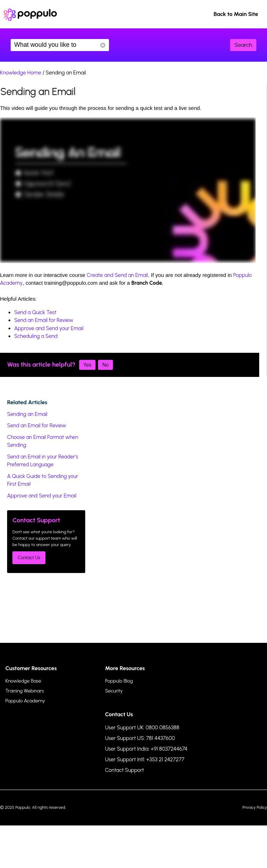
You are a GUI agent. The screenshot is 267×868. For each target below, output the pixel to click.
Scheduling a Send (36, 336)
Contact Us (29, 558)
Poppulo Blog (119, 681)
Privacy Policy (255, 807)
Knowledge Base (23, 681)
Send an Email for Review (44, 320)
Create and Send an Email (117, 275)
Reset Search (103, 45)
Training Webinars (24, 691)
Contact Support (125, 770)
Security (114, 691)
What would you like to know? (60, 45)
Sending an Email (27, 414)
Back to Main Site (236, 14)
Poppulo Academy (25, 701)
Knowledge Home (21, 73)
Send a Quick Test (35, 312)
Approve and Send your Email (49, 328)
